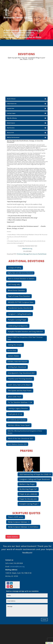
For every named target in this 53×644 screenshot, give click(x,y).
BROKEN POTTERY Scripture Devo (21, 302)
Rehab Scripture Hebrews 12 (19, 522)
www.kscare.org (27, 249)
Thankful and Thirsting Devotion (20, 379)
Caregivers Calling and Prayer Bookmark (35, 479)
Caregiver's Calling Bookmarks (19, 314)
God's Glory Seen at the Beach (19, 385)
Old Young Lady (14, 284)
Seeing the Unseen (15, 345)
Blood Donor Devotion (16, 290)
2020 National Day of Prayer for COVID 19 (35, 474)
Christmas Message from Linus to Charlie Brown (32, 254)
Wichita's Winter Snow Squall (19, 425)
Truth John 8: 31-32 (15, 414)
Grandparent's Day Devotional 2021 (21, 373)
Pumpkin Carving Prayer (17, 320)
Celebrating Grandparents (18, 326)
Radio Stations (13, 537)
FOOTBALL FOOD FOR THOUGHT (18, 362)
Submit (44, 620)
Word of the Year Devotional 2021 (21, 438)
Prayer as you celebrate (28, 494)
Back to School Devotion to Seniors (21, 279)
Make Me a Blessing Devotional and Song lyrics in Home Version (25, 432)
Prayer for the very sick (28, 499)
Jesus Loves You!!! (15, 397)
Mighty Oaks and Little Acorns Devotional (20, 273)
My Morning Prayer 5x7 (28, 489)
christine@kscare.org (17, 566)
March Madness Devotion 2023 (17, 444)
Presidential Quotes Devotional (20, 308)
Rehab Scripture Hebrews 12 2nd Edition (23, 527)
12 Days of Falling (15, 268)
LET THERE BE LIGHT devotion (17, 420)
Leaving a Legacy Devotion (18, 408)
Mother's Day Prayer (27, 484)
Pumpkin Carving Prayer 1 (29, 504)
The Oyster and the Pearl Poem (20, 391)
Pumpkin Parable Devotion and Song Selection (25, 332)
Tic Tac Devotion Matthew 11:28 (20, 402)
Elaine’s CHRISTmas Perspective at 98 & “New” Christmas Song (25, 338)
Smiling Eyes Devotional (17, 367)
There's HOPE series (16, 517)
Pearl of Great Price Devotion (19, 296)
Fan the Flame (12, 351)
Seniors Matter (14, 356)
